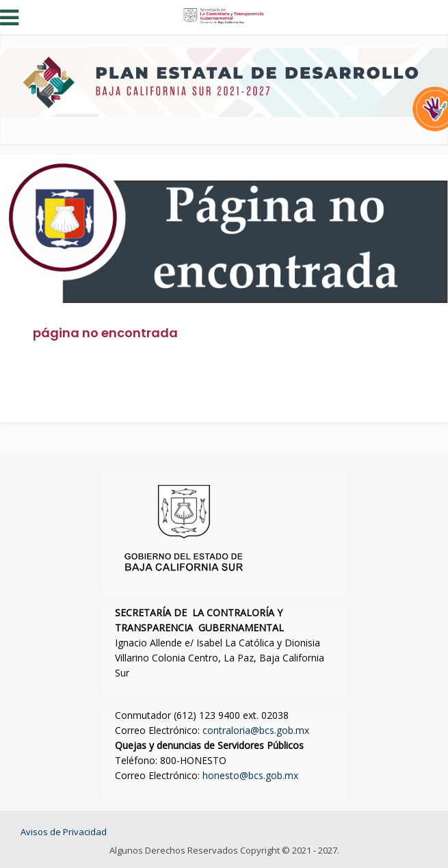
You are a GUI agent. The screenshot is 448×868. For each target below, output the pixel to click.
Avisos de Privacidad (64, 832)
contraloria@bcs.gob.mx (256, 730)
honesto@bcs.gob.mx (250, 775)
